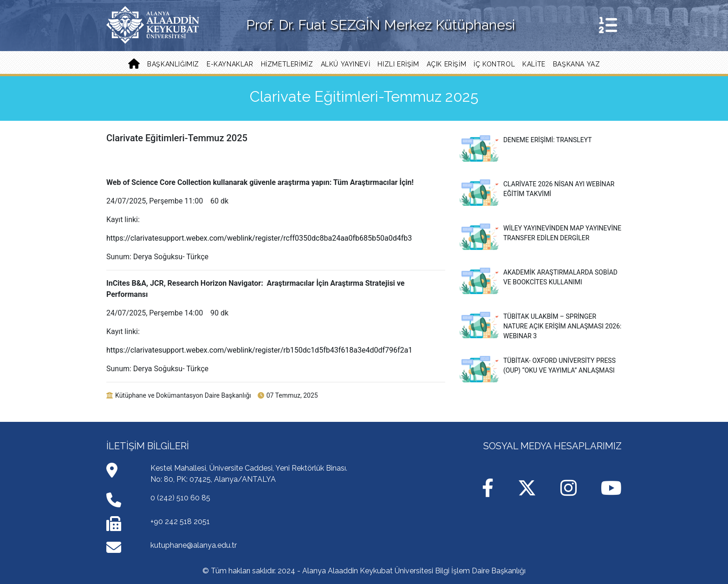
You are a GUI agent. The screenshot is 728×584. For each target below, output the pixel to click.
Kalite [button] (534, 64)
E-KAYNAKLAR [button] (230, 64)
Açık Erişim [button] (447, 64)
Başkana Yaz (577, 64)
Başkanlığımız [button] (173, 64)
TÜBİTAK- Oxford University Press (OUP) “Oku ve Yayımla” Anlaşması (537, 366)
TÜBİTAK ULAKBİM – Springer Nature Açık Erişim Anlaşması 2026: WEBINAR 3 (540, 326)
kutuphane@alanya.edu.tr (194, 545)
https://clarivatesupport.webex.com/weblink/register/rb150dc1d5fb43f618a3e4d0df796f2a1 (259, 350)
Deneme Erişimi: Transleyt (526, 140)
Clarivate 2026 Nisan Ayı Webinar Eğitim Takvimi (537, 189)
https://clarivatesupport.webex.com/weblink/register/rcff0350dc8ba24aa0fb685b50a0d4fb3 (259, 238)
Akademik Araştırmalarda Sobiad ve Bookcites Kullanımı (538, 277)
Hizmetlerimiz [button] (287, 64)
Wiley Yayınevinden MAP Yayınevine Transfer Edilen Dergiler (540, 233)
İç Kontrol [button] (494, 64)
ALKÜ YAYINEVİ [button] (346, 64)
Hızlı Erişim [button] (398, 64)
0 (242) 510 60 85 (180, 498)
